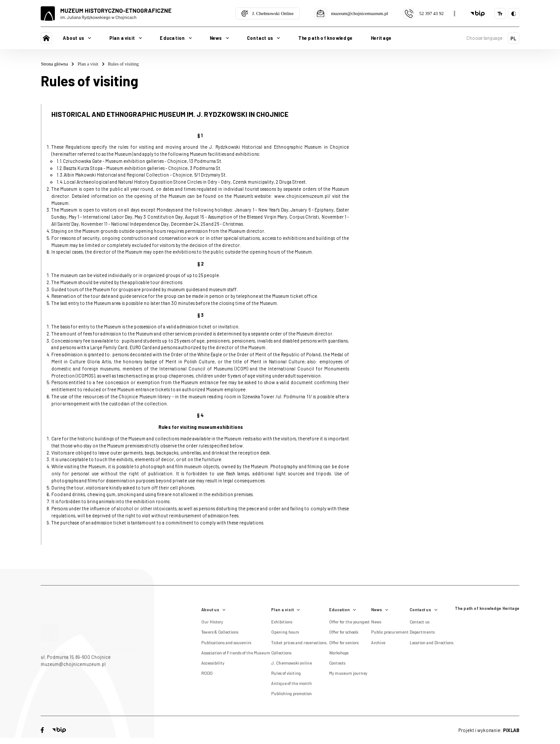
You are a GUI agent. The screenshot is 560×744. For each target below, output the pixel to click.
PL (513, 38)
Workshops (339, 654)
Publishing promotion (292, 695)
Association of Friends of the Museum (236, 654)
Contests (337, 664)
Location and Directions (432, 644)
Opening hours (285, 634)
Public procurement (390, 634)
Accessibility (213, 664)
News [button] (219, 38)
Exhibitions (282, 624)
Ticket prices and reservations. (299, 644)
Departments (422, 634)
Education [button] (176, 38)
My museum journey (348, 675)
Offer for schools (344, 634)
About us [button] (77, 38)
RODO (207, 675)
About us (213, 610)
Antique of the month (292, 685)
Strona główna (57, 64)
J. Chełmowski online (292, 664)
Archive (378, 644)
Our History (212, 624)
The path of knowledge (325, 38)
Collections (281, 654)
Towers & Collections (220, 634)
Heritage (381, 38)
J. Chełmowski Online (268, 13)
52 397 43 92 (423, 13)
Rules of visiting (123, 64)
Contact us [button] (263, 38)
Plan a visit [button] (126, 38)
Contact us (424, 610)
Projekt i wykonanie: (489, 730)
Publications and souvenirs (226, 644)
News (380, 610)
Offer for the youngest (349, 624)
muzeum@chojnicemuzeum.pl (351, 13)
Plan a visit (91, 64)
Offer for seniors (344, 644)
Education (343, 610)
